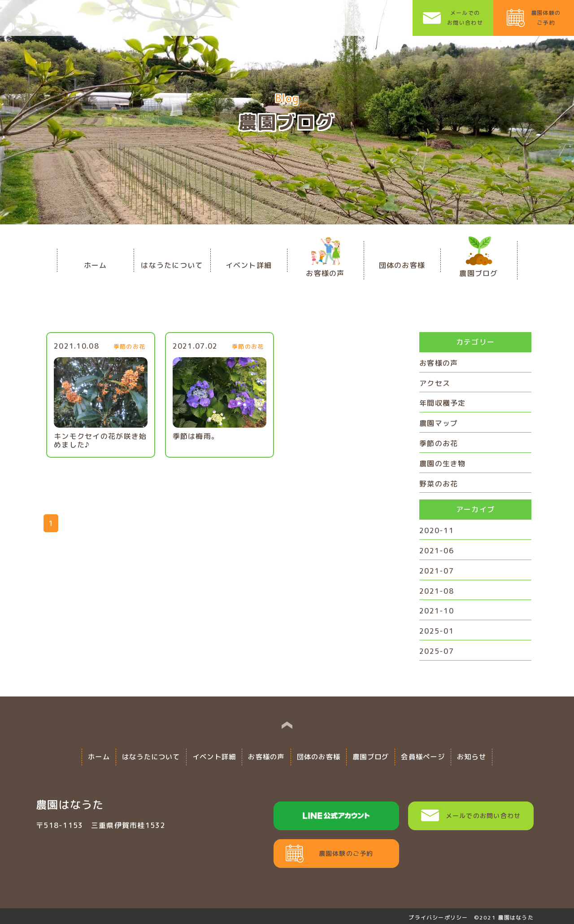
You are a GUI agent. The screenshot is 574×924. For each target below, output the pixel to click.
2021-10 (437, 611)
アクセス (435, 383)
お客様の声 (439, 363)
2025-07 (437, 651)
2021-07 (437, 571)
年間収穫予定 (443, 403)
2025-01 (437, 631)
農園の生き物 (443, 464)
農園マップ (439, 423)
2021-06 (437, 551)
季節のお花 (439, 443)
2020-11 (437, 530)
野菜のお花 (439, 484)
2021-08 (437, 591)
